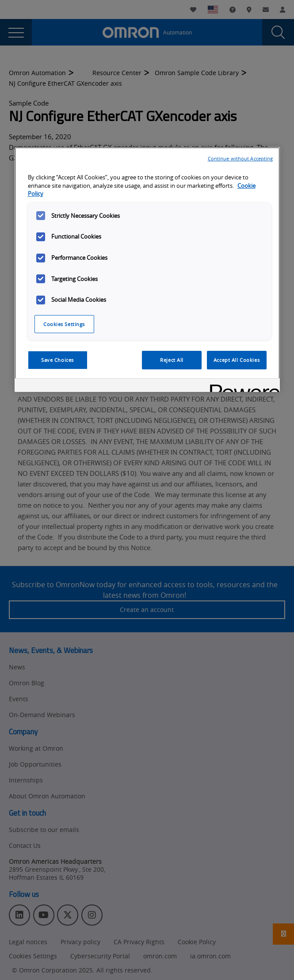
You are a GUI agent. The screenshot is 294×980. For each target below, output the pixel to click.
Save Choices (57, 360)
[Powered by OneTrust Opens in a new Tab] (242, 386)
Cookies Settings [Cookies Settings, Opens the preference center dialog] (64, 324)
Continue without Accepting (241, 158)
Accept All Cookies (237, 360)
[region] (147, 270)
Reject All (172, 360)
